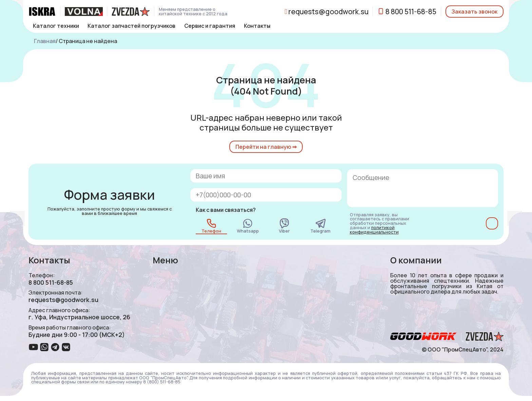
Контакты (257, 26)
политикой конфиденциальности (374, 230)
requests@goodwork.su (327, 12)
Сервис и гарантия (210, 26)
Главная (45, 41)
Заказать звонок (474, 12)
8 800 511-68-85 (407, 12)
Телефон (211, 226)
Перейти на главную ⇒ (266, 147)
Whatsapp (248, 226)
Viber (284, 226)
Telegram (320, 226)
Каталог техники (56, 26)
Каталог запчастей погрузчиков (131, 26)
